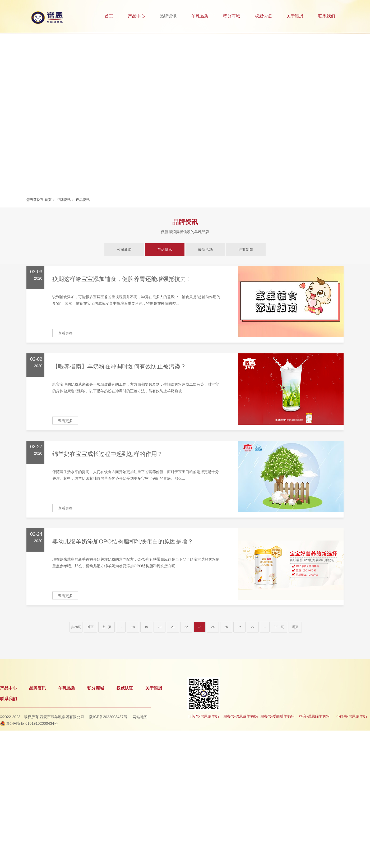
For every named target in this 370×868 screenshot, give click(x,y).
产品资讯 (83, 200)
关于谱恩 (295, 16)
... (121, 627)
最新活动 (205, 250)
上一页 (107, 627)
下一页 (279, 627)
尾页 (295, 627)
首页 (109, 16)
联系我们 (327, 16)
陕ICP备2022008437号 (108, 717)
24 (213, 627)
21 (173, 627)
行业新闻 (246, 250)
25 (226, 627)
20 (159, 627)
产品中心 (136, 16)
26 (239, 627)
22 (186, 627)
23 (199, 627)
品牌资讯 (168, 16)
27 (253, 627)
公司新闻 (124, 250)
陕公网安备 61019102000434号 (32, 723)
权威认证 (263, 16)
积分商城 (232, 16)
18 (133, 627)
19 (146, 627)
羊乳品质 (200, 16)
